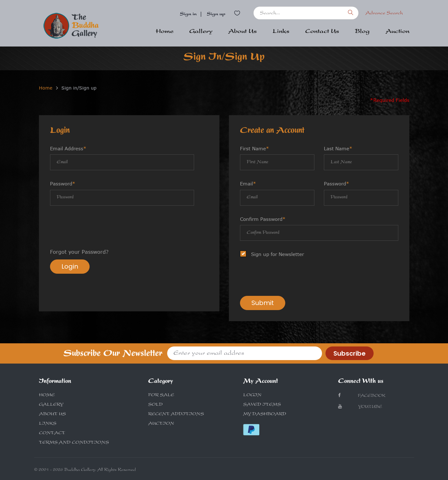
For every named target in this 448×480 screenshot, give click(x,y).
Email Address (68, 148)
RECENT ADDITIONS (176, 415)
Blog (362, 32)
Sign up (216, 15)
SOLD (155, 405)
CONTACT (52, 433)
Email (248, 184)
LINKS (48, 424)
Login (70, 266)
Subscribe (350, 353)
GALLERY (51, 405)
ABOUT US (52, 415)
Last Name (338, 148)
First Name (255, 148)
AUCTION (161, 424)
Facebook (362, 396)
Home (165, 32)
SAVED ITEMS (262, 405)
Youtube (360, 407)
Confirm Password (263, 219)
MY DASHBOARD (265, 415)
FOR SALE (161, 396)
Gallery (201, 32)
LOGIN (252, 396)
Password (63, 184)
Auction (398, 32)
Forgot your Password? (79, 252)
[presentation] (98, 228)
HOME (47, 396)
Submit (263, 303)
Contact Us (322, 32)
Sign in (188, 15)
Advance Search (384, 14)
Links (281, 32)
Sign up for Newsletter (274, 254)
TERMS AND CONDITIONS (74, 443)
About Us (243, 32)
